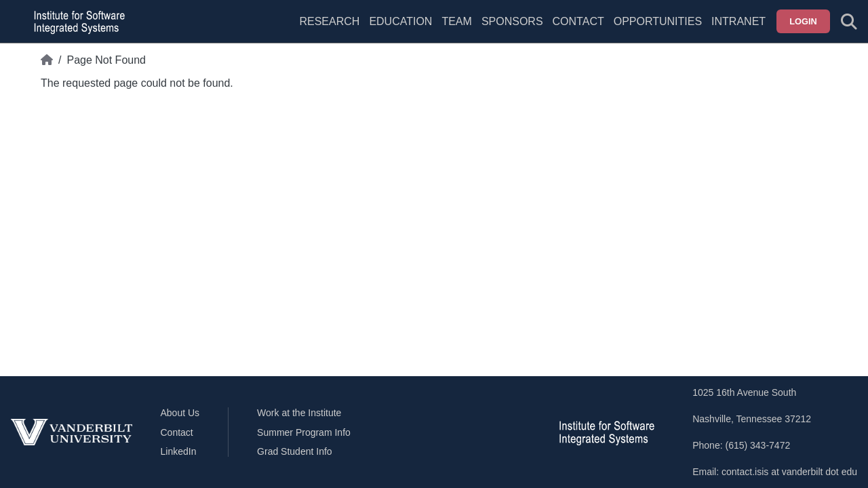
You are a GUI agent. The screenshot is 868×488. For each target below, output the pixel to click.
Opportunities (658, 21)
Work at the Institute (299, 413)
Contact (578, 21)
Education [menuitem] (400, 21)
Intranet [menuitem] (738, 21)
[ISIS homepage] (76, 22)
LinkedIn (179, 451)
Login (803, 21)
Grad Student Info (295, 451)
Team (456, 21)
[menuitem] (456, 30)
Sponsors (512, 21)
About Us (180, 413)
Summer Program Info (304, 432)
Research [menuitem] (329, 21)
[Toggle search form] (849, 22)
